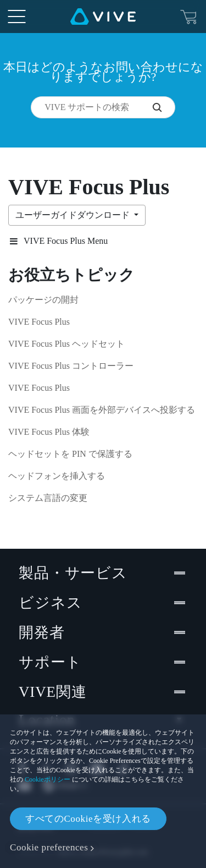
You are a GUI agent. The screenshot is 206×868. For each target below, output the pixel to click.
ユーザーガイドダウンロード (74, 215)
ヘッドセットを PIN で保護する (70, 454)
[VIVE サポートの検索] (164, 107)
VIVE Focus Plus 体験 (49, 432)
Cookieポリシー (48, 779)
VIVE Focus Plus (39, 322)
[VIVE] (103, 17)
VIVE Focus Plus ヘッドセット (66, 344)
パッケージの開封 (43, 300)
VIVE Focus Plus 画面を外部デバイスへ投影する (102, 410)
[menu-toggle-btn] (16, 17)
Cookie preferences (49, 847)
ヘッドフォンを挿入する (57, 476)
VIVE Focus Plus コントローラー (71, 366)
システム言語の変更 (48, 498)
